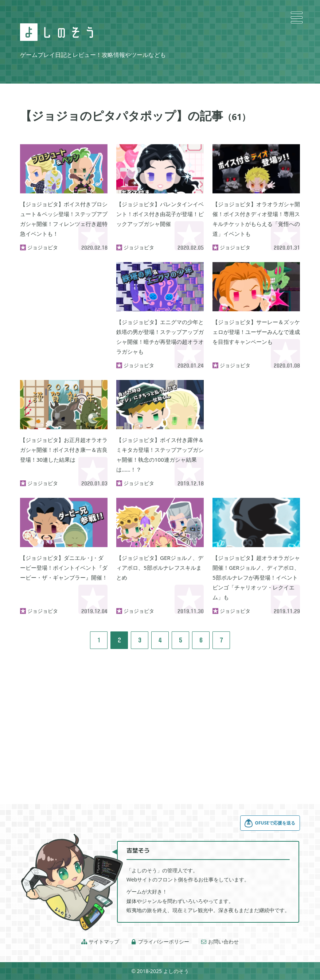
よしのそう (176, 971)
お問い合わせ (220, 942)
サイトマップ (100, 942)
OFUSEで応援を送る (270, 823)
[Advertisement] (64, 299)
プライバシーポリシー (160, 942)
